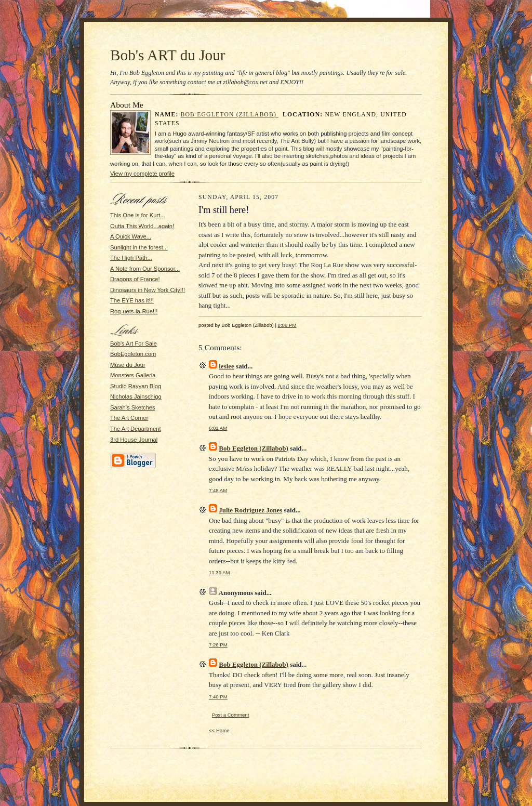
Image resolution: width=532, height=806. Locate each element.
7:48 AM (218, 490)
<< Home (219, 730)
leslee (227, 366)
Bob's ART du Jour (168, 55)
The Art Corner (129, 418)
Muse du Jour (128, 365)
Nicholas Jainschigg (136, 397)
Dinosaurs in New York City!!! (148, 290)
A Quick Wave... (131, 236)
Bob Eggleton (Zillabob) (230, 115)
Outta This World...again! (142, 226)
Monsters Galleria (133, 375)
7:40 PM (218, 697)
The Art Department (136, 429)
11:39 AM (220, 572)
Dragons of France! (135, 279)
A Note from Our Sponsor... (145, 269)
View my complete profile (142, 174)
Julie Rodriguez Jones (250, 510)
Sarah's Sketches (133, 407)
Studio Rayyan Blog (136, 386)
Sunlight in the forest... (139, 247)
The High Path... (131, 258)
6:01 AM (218, 428)
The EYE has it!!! (132, 300)
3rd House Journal (134, 440)
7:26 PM (218, 645)
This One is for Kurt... (138, 215)
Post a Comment (231, 715)
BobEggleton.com (133, 354)
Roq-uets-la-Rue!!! (134, 311)
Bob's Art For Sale (134, 343)
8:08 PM (287, 325)
